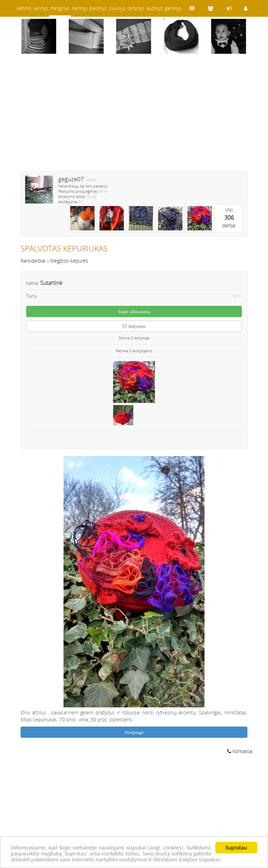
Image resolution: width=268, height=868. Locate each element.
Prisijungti (134, 732)
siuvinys (117, 8)
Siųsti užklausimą (134, 312)
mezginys (60, 8)
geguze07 (71, 179)
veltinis (24, 8)
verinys (41, 8)
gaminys (173, 8)
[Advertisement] (134, 117)
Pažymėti (134, 326)
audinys (154, 8)
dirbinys (136, 8)
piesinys (98, 8)
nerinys (80, 8)
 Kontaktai (240, 751)
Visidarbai (229, 218)
